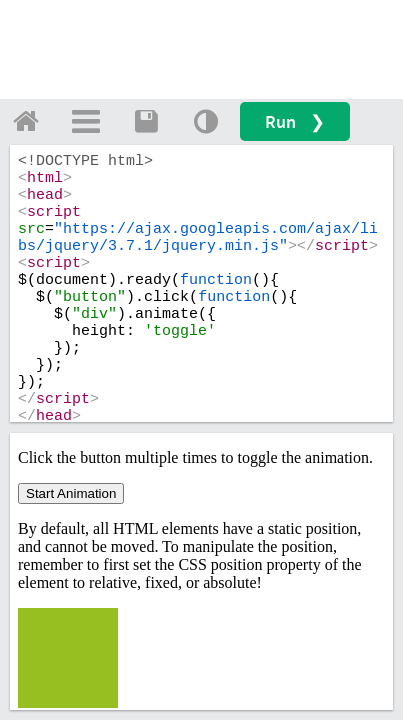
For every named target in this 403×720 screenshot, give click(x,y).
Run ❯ (295, 121)
